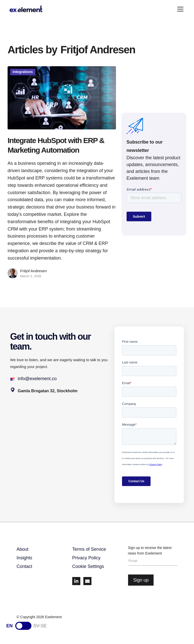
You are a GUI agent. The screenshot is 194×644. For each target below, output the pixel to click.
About (22, 549)
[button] (179, 9)
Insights (24, 558)
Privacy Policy (86, 558)
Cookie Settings (88, 566)
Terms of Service (89, 549)
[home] (26, 9)
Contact (24, 566)
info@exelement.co (37, 379)
